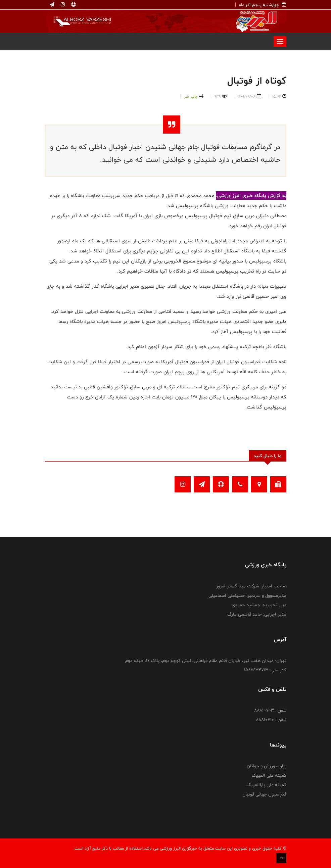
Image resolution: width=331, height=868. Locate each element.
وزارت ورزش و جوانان (267, 766)
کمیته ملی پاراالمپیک (266, 785)
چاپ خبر (191, 96)
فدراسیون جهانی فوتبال (265, 794)
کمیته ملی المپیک (269, 775)
